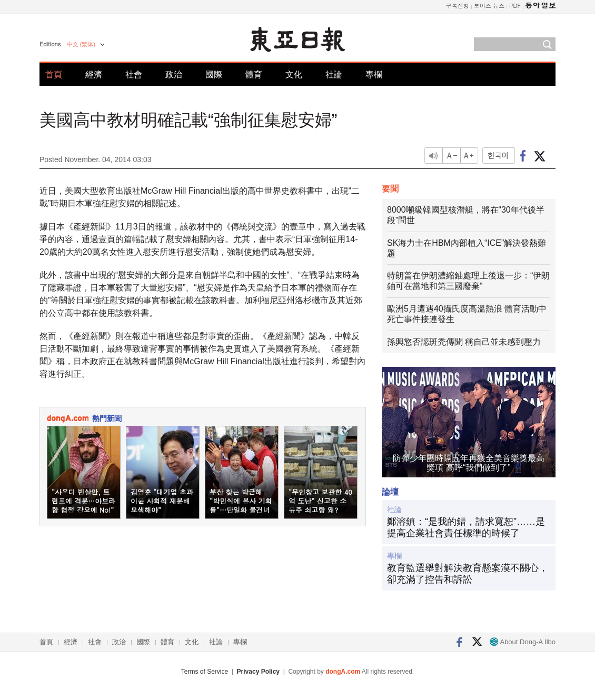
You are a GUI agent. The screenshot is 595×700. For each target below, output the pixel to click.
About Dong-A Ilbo (523, 642)
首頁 (54, 74)
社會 (134, 74)
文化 (294, 74)
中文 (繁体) (81, 44)
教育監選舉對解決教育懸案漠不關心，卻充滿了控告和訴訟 (468, 574)
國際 (214, 74)
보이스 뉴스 (489, 6)
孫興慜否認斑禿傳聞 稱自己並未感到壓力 (464, 342)
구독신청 (458, 6)
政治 (174, 74)
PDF (515, 6)
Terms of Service (205, 672)
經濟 (94, 74)
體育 (254, 74)
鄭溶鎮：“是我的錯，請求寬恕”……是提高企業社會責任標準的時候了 (466, 527)
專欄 (374, 74)
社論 (334, 74)
